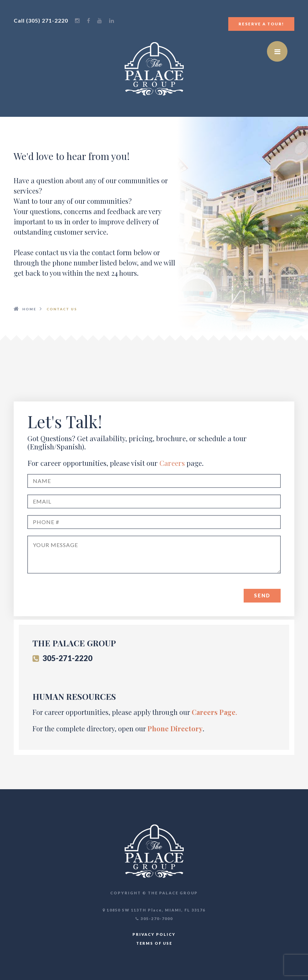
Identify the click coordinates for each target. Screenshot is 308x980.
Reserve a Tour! (261, 24)
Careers (172, 463)
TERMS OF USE (154, 943)
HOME (29, 309)
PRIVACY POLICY (154, 934)
